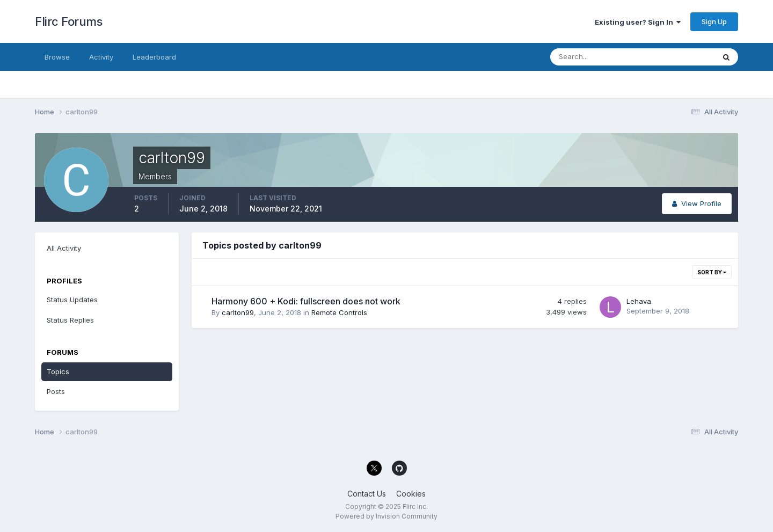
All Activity (64, 248)
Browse (57, 57)
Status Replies (70, 320)
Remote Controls (339, 312)
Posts (56, 391)
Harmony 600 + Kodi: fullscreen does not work (306, 301)
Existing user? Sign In (638, 22)
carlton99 (238, 312)
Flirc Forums (68, 21)
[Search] (597, 57)
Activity (101, 57)
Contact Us (367, 494)
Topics (58, 371)
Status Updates (72, 300)
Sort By (712, 272)
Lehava (639, 301)
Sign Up (714, 21)
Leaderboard (154, 57)
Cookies (411, 494)
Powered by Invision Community (386, 516)
